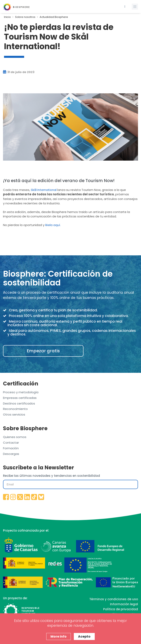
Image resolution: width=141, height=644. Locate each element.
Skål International (44, 190)
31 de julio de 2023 (19, 72)
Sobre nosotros (25, 17)
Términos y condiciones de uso (114, 599)
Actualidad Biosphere (54, 17)
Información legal (124, 604)
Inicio (7, 17)
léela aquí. (53, 225)
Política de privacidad (121, 609)
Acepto (84, 636)
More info (59, 636)
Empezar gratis (43, 351)
